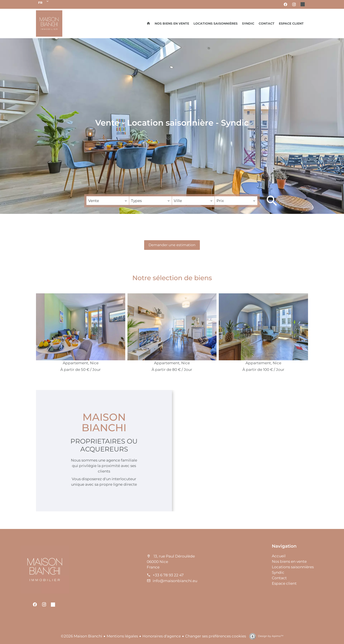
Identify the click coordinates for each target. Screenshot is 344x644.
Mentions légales (122, 636)
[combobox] (108, 201)
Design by (270, 636)
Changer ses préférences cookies (216, 636)
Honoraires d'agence (162, 636)
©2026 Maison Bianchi (82, 636)
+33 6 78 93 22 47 (168, 575)
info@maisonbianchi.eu (175, 581)
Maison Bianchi (167, 546)
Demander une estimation (172, 245)
